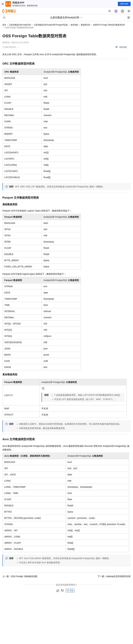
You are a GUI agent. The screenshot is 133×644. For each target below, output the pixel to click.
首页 (4, 25)
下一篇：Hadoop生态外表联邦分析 (114, 576)
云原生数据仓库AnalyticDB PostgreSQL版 (51, 25)
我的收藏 (123, 47)
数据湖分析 (86, 25)
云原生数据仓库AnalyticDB (20, 25)
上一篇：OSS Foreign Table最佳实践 (20, 576)
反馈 (70, 591)
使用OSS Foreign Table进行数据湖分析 (109, 25)
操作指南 (74, 25)
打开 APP (124, 4)
